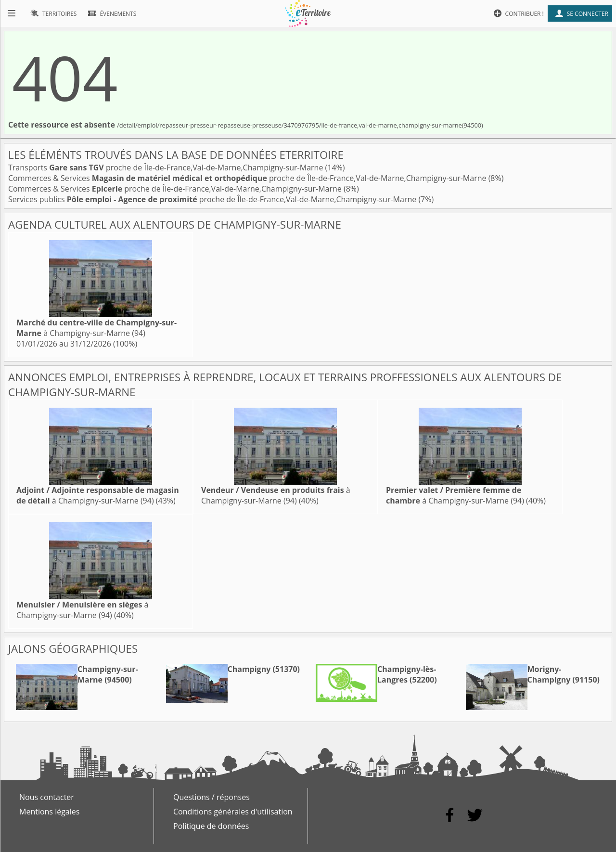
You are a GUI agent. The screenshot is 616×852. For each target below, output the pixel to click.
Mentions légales (49, 812)
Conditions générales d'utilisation (233, 812)
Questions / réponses (212, 797)
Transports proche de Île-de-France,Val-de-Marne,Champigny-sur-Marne (167, 168)
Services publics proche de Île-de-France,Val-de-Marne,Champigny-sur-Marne (213, 199)
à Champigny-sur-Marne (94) (96, 328)
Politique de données (211, 826)
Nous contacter (47, 797)
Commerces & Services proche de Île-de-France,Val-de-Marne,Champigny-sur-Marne (248, 178)
